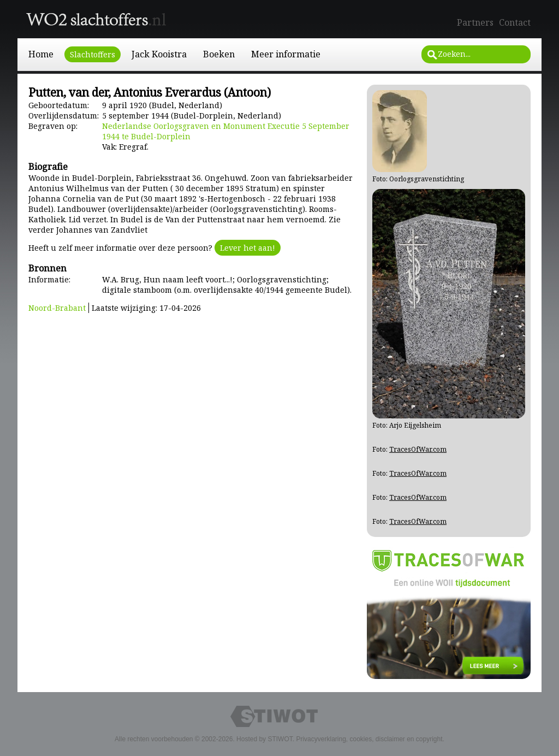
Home (41, 54)
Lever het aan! (248, 248)
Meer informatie (286, 54)
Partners (475, 22)
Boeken (219, 54)
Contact (515, 22)
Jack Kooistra (159, 54)
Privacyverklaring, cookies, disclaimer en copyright (369, 739)
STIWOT (280, 739)
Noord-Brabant (57, 308)
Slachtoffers (93, 54)
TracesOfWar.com (418, 449)
